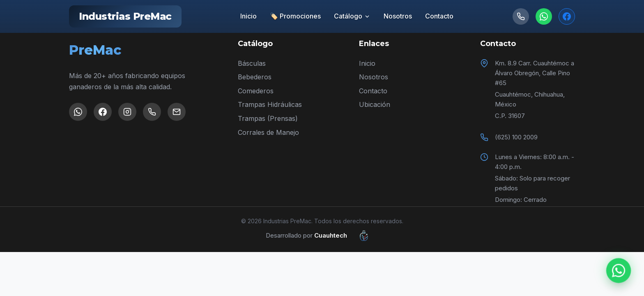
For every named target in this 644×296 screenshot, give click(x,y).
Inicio (248, 16)
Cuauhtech (346, 236)
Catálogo (352, 16)
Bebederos (255, 77)
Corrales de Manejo (268, 132)
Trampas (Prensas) (268, 118)
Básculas (252, 63)
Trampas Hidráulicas (270, 104)
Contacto (439, 16)
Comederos (256, 91)
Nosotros (398, 16)
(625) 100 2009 (516, 137)
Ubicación (375, 104)
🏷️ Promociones (295, 16)
